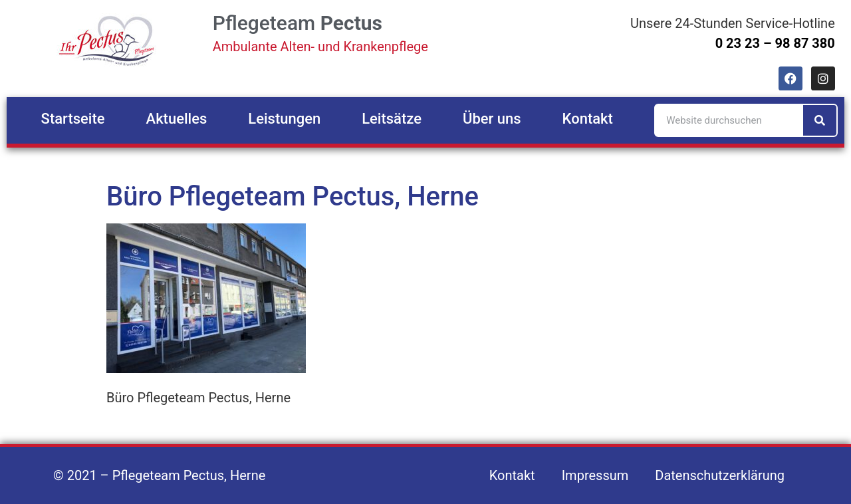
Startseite (73, 119)
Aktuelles (177, 119)
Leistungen (284, 119)
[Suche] (820, 120)
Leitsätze (392, 119)
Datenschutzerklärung (720, 475)
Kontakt (588, 119)
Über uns (492, 119)
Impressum (595, 475)
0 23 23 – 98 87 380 (775, 43)
